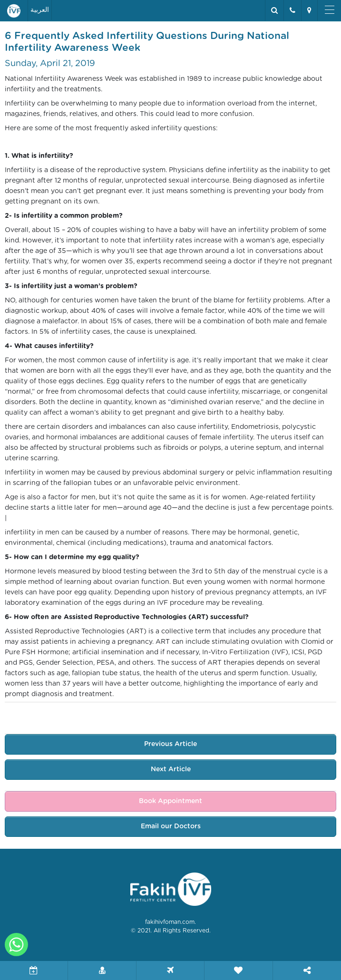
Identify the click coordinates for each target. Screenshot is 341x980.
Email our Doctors (171, 826)
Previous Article (170, 744)
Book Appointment (170, 801)
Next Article (171, 769)
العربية (40, 10)
